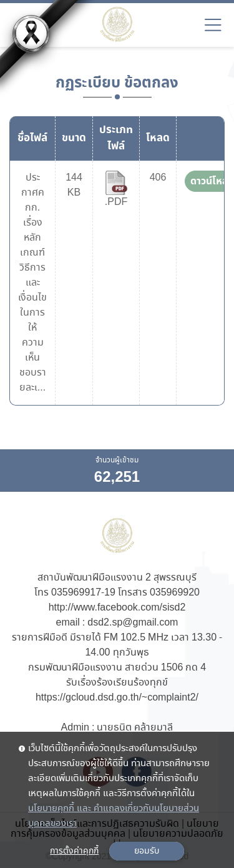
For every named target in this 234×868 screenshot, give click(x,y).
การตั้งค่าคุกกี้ (74, 851)
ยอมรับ (147, 851)
